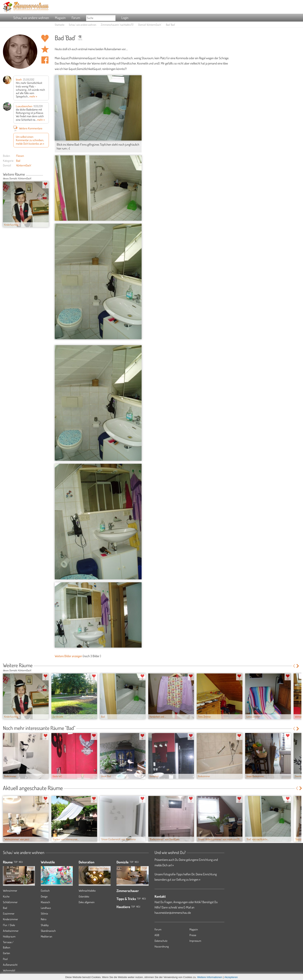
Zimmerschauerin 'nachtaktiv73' (117, 25)
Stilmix (44, 913)
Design (44, 896)
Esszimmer (9, 913)
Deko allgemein (87, 902)
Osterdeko (84, 896)
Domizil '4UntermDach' (150, 25)
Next (47, 175)
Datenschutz (161, 941)
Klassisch (45, 902)
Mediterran (46, 936)
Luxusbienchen (24, 106)
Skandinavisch (48, 931)
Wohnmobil (9, 970)
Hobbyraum (9, 936)
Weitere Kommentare (28, 128)
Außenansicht (10, 965)
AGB (157, 935)
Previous (44, 175)
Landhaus (46, 908)
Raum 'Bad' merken (45, 49)
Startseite (60, 25)
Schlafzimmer (10, 902)
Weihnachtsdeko (87, 891)
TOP (16, 862)
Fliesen (20, 156)
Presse (193, 935)
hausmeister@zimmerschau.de (173, 913)
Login (125, 18)
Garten (6, 953)
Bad (18, 161)
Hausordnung (162, 946)
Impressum (195, 941)
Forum (76, 18)
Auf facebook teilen (45, 60)
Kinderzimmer (10, 919)
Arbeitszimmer (11, 931)
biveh (19, 79)
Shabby (45, 925)
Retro (44, 919)
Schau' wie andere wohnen (31, 18)
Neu (137, 862)
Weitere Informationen (210, 977)
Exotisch (45, 891)
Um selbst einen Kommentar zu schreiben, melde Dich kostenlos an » (30, 140)
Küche (6, 896)
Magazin (60, 18)
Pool (5, 959)
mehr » (33, 96)
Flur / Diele (9, 925)
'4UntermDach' (24, 165)
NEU (21, 862)
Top (131, 862)
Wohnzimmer (10, 891)
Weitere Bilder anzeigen (68, 656)
